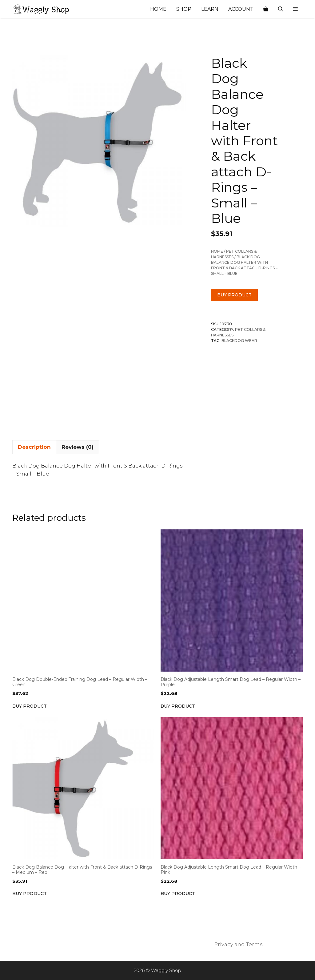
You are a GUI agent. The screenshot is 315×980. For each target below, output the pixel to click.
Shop (184, 9)
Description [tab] (34, 447)
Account (241, 9)
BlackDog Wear (239, 341)
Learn (210, 9)
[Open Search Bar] (281, 9)
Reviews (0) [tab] (78, 447)
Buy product (234, 295)
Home (158, 9)
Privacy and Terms (238, 944)
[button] (295, 9)
